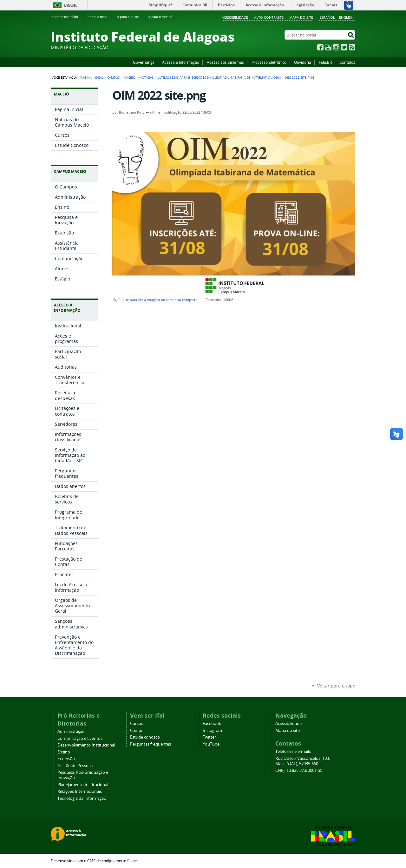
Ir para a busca (131, 17)
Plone (132, 861)
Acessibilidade (235, 17)
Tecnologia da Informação (82, 798)
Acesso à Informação (181, 62)
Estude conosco (145, 737)
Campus (113, 77)
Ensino (64, 752)
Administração (71, 731)
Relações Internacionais (80, 791)
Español (327, 17)
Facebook (320, 47)
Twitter (344, 47)
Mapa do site (301, 17)
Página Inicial (92, 77)
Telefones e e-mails (293, 751)
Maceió (129, 77)
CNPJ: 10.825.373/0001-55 (299, 770)
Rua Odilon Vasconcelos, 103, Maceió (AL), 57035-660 (303, 761)
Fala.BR (325, 62)
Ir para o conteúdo (67, 17)
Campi (136, 730)
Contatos (347, 62)
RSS (352, 47)
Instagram (336, 47)
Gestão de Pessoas (75, 766)
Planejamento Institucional (83, 785)
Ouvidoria (303, 62)
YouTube (328, 47)
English (346, 17)
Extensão (66, 759)
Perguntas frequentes (151, 744)
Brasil (71, 5)
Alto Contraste (269, 17)
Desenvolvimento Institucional (86, 745)
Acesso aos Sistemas (225, 62)
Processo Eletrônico (269, 62)
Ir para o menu (100, 17)
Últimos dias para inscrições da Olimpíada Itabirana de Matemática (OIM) (219, 77)
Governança (144, 62)
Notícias (146, 77)
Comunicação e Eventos (80, 738)
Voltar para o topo (336, 686)
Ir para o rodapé (163, 17)
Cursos (137, 723)
